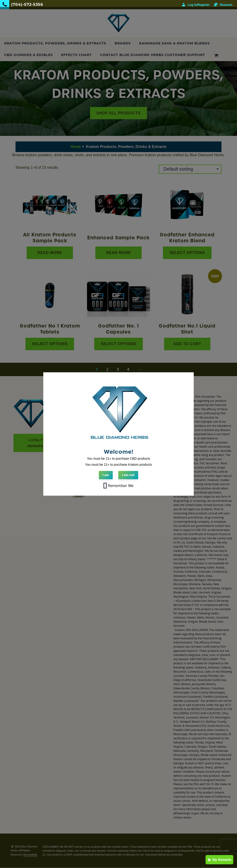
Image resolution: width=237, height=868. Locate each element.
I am (106, 475)
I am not (128, 475)
